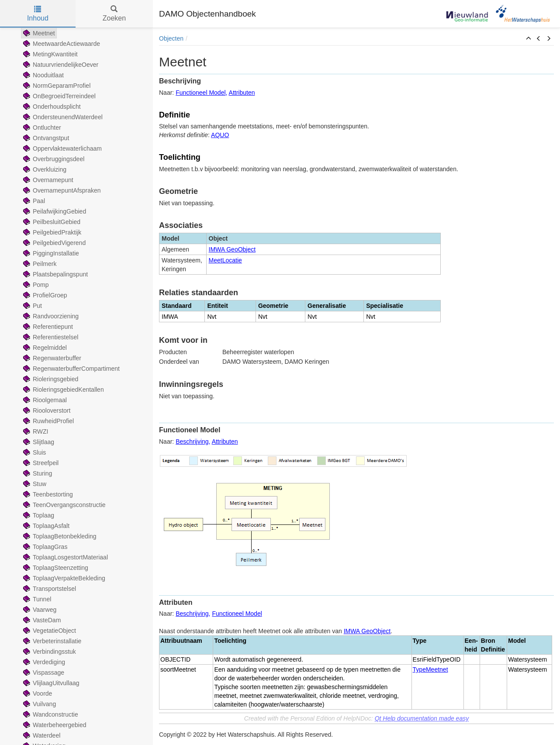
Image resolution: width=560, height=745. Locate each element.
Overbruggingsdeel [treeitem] (53, 159)
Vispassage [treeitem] (43, 673)
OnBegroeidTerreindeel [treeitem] (59, 96)
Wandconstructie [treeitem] (50, 714)
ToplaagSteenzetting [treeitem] (55, 568)
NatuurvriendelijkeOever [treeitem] (60, 65)
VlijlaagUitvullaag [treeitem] (50, 683)
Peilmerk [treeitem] (39, 264)
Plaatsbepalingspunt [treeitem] (55, 274)
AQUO (220, 135)
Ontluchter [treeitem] (41, 128)
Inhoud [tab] (38, 14)
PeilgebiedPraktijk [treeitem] (51, 232)
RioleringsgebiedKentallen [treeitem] (63, 390)
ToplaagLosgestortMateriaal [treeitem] (65, 557)
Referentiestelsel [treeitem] (50, 337)
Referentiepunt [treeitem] (47, 327)
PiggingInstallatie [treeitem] (50, 253)
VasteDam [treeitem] (41, 620)
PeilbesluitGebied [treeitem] (51, 222)
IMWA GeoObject (232, 249)
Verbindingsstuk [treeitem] (49, 652)
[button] (529, 39)
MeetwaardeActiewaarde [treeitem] (61, 44)
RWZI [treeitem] (35, 431)
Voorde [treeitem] (37, 693)
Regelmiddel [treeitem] (44, 348)
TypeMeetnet (430, 669)
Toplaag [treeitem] (38, 515)
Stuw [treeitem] (34, 484)
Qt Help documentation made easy (422, 718)
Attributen (242, 93)
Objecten (171, 38)
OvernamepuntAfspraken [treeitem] (61, 190)
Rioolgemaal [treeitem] (44, 400)
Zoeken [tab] (114, 14)
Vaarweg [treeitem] (39, 610)
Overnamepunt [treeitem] (47, 180)
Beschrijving (192, 441)
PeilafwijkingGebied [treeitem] (54, 211)
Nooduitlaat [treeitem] (43, 75)
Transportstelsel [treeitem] (49, 589)
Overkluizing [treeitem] (44, 169)
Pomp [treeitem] (35, 285)
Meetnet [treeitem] (38, 33)
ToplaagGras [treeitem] (44, 547)
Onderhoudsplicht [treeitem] (51, 107)
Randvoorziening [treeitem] (50, 316)
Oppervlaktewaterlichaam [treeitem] (62, 148)
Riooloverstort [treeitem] (46, 410)
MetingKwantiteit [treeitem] (50, 54)
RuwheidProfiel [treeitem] (48, 421)
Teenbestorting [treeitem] (47, 494)
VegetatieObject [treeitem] (49, 631)
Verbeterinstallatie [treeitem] (51, 641)
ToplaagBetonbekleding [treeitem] (59, 536)
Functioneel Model (200, 93)
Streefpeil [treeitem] (40, 463)
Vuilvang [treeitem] (39, 704)
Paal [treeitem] (33, 201)
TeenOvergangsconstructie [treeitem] (64, 505)
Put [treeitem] (32, 306)
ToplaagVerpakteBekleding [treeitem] (63, 578)
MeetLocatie (225, 260)
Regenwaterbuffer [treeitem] (51, 358)
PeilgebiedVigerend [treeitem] (54, 243)
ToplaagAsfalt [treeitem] (45, 526)
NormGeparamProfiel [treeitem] (56, 86)
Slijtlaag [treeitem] (38, 442)
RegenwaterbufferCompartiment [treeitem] (71, 369)
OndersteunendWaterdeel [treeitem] (62, 117)
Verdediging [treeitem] (43, 662)
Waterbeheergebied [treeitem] (54, 725)
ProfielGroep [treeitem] (44, 295)
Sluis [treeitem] (34, 452)
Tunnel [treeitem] (36, 599)
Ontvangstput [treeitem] (45, 138)
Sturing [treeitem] (37, 473)
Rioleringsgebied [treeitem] (50, 379)
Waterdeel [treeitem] (41, 735)
